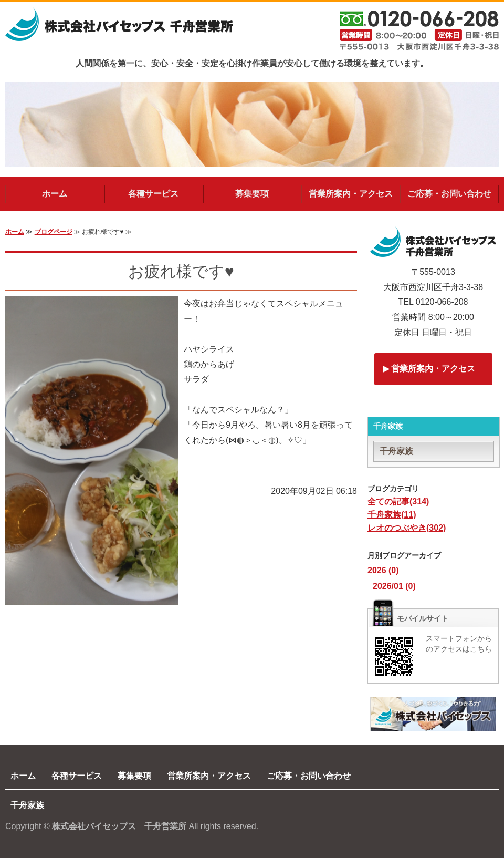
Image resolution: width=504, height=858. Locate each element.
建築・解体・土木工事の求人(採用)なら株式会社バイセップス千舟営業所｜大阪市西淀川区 (119, 30)
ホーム (55, 194)
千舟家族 (396, 451)
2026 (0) (383, 570)
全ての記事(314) (398, 502)
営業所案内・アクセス (351, 194)
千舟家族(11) (392, 515)
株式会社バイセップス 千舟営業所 (119, 826)
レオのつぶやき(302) (407, 528)
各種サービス (153, 194)
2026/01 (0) (394, 586)
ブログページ (54, 232)
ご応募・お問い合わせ (449, 194)
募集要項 (252, 194)
